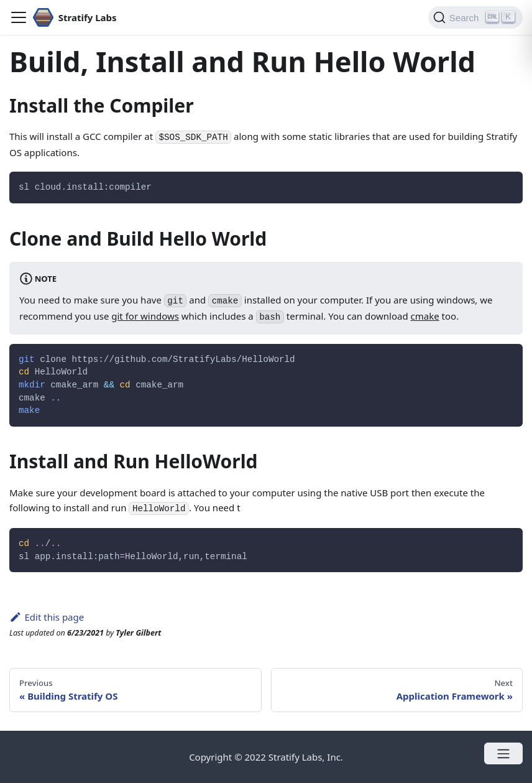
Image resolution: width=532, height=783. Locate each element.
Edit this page (47, 617)
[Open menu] (503, 753)
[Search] (475, 17)
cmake (425, 316)
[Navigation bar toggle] (19, 17)
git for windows (145, 316)
